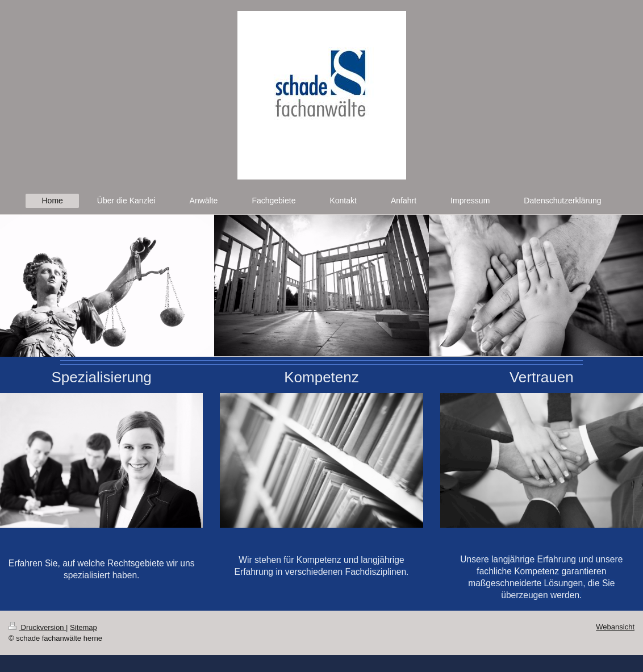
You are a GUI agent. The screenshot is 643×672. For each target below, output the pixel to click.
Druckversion (37, 627)
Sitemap (83, 627)
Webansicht (615, 627)
